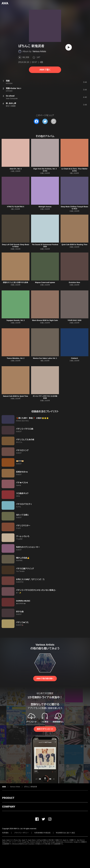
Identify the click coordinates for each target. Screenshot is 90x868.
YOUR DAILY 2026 (75, 320)
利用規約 (5, 833)
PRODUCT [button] (8, 798)
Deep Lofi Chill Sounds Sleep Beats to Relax (16, 246)
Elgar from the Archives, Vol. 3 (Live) (45, 170)
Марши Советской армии (45, 282)
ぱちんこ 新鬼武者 (31, 787)
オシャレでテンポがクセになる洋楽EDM (45, 397)
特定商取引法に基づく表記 (65, 833)
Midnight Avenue (45, 207)
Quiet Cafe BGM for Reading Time (74, 245)
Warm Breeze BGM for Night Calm (45, 320)
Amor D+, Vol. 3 (16, 169)
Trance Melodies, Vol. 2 (15, 358)
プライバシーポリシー (21, 833)
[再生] (69, 47)
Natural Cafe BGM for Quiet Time (16, 396)
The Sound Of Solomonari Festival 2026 (45, 246)
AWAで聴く (45, 70)
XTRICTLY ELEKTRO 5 (16, 207)
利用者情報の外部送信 (42, 833)
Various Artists (39, 51)
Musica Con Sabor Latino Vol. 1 (45, 358)
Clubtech (74, 358)
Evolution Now (74, 282)
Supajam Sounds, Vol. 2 (15, 320)
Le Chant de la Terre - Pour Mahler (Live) (74, 170)
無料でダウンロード (45, 729)
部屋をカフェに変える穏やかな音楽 (16, 282)
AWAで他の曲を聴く (45, 679)
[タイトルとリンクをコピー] (54, 121)
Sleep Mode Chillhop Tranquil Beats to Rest (74, 208)
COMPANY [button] (9, 807)
